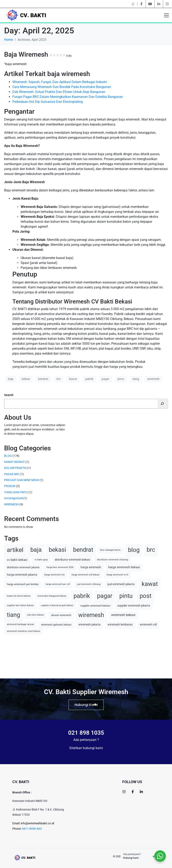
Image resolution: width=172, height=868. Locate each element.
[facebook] (141, 4)
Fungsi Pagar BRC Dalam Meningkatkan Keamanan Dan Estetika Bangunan (68, 97)
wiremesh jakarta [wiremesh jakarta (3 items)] (90, 624)
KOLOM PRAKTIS (15, 468)
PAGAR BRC (12, 474)
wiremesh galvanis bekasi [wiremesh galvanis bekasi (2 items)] (56, 625)
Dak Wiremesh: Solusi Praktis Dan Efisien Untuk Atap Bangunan (59, 92)
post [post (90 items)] (145, 596)
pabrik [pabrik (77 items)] (82, 596)
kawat (73, 379)
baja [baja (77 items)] (36, 550)
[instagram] (167, 4)
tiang (136, 379)
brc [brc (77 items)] (151, 550)
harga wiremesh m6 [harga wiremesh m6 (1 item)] (54, 575)
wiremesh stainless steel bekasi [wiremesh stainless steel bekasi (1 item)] (24, 631)
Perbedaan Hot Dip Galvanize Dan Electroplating (48, 102)
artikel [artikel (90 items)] (15, 550)
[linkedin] (159, 4)
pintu (121, 379)
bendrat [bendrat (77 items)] (83, 550)
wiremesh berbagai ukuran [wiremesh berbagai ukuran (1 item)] (20, 624)
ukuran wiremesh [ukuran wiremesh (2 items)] (61, 615)
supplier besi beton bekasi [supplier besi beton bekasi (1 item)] (20, 605)
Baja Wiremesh (38, 54)
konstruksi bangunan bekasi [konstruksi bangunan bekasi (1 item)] (52, 596)
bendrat (43, 379)
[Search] (163, 404)
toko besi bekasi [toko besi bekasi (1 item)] (36, 615)
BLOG (8, 456)
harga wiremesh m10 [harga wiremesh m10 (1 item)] (117, 575)
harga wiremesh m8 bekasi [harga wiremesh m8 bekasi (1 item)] (86, 575)
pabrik (89, 379)
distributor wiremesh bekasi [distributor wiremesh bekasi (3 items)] (72, 560)
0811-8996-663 (32, 829)
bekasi (26, 379)
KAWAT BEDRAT (14, 462)
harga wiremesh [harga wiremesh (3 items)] (91, 567)
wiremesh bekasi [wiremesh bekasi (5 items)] (123, 615)
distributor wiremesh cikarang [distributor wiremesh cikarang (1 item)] (113, 560)
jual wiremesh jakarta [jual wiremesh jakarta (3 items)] (121, 584)
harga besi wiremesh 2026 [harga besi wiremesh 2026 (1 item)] (60, 567)
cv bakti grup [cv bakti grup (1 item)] (41, 560)
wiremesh (153, 379)
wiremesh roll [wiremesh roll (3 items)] (148, 624)
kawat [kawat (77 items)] (150, 584)
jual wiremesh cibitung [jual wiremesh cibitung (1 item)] (89, 584)
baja (11, 379)
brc (59, 379)
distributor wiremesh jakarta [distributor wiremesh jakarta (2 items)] (23, 567)
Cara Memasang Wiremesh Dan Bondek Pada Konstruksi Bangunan (62, 87)
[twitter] (133, 4)
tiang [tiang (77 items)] (13, 615)
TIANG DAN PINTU (16, 492)
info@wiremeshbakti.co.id (37, 823)
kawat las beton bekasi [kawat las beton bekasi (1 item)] (19, 596)
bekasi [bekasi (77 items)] (57, 550)
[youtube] (150, 4)
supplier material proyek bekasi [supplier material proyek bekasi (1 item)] (57, 605)
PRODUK (10, 486)
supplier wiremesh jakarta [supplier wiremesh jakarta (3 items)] (134, 606)
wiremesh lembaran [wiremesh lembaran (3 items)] (120, 624)
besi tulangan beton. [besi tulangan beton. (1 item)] (111, 550)
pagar (105, 379)
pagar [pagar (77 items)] (105, 596)
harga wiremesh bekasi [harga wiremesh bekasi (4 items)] (124, 567)
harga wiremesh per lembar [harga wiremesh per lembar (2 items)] (23, 584)
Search (9, 395)
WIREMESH (11, 504)
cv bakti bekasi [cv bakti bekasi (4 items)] (17, 560)
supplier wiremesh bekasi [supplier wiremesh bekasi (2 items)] (95, 606)
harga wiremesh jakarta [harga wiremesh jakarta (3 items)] (22, 575)
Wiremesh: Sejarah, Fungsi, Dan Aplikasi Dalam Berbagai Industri (60, 82)
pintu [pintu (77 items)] (126, 596)
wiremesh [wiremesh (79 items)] (91, 615)
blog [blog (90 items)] (134, 550)
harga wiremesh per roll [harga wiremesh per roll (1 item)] (58, 584)
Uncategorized (13, 498)
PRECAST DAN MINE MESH (22, 480)
